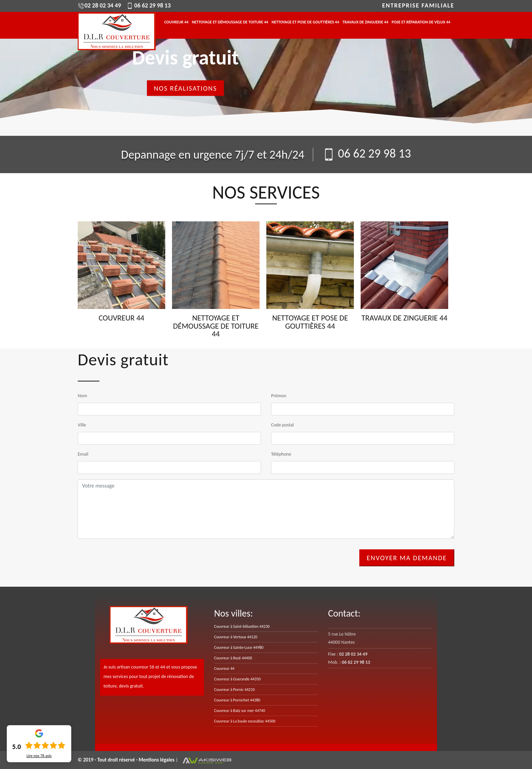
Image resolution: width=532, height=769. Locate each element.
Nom (82, 396)
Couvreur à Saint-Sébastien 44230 (242, 626)
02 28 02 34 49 (99, 5)
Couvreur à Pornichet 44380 (237, 700)
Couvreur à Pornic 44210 (234, 690)
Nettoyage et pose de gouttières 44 (305, 22)
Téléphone (281, 454)
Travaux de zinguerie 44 (365, 22)
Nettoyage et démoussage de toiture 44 (230, 22)
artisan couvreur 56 (135, 667)
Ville (82, 425)
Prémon (279, 396)
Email (83, 454)
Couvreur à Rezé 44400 (233, 658)
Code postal (282, 425)
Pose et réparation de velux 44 (421, 22)
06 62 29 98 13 (149, 5)
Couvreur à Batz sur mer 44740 (240, 711)
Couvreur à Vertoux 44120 (236, 637)
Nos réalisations (185, 88)
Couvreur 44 (176, 22)
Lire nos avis (39, 756)
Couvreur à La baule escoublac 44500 (245, 721)
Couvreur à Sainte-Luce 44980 (239, 647)
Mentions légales (157, 760)
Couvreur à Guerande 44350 (237, 679)
